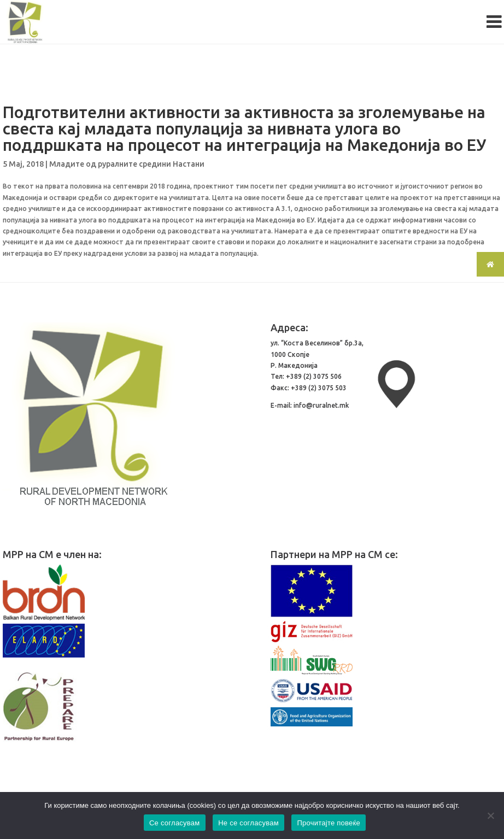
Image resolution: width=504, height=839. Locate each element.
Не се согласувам (248, 823)
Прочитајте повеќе (329, 823)
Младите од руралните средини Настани (127, 164)
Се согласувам (175, 823)
